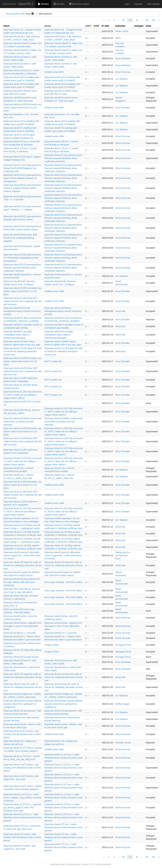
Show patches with (15, 14)
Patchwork (9, 4)
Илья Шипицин (123, 58)
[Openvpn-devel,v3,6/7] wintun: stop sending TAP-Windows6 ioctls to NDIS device (22, 734)
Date (107, 26)
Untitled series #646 (54, 485)
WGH (118, 38)
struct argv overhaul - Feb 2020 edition (63, 582)
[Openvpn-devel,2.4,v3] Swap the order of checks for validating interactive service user (23, 351)
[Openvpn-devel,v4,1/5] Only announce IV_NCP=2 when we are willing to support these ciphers (23, 395)
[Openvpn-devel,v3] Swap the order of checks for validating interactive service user (23, 565)
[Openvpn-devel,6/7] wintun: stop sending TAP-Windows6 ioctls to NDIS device (22, 837)
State (148, 26)
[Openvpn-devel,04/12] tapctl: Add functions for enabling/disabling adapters (20, 238)
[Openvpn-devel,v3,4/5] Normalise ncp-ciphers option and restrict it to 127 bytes (23, 431)
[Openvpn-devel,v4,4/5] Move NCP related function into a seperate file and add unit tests (23, 371)
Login (127, 4)
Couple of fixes (52, 645)
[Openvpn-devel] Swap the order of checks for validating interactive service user (23, 687)
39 (123, 20)
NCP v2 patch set (53, 361)
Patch (6, 26)
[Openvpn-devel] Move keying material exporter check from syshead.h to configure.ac (22, 704)
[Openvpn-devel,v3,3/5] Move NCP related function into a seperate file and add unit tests (23, 441)
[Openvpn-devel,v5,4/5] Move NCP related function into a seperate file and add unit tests (23, 301)
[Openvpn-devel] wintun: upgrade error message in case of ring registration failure (22, 626)
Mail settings (153, 4)
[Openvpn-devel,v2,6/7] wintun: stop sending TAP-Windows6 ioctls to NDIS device (22, 768)
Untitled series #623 (54, 734)
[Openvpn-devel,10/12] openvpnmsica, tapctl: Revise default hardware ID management (22, 178)
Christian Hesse (123, 743)
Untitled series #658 (54, 291)
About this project (79, 4)
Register (138, 4)
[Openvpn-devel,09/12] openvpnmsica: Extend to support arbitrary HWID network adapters (22, 188)
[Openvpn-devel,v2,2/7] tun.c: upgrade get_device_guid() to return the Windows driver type (22, 808)
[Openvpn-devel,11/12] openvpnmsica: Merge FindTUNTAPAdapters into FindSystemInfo (22, 168)
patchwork (55, 864)
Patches (43, 4)
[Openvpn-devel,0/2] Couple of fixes (21, 657)
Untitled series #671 (54, 72)
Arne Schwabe (122, 108)
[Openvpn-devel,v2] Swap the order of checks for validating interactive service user (23, 677)
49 (147, 20)
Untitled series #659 (54, 301)
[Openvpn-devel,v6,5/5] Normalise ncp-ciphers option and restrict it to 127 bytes (23, 108)
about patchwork (104, 864)
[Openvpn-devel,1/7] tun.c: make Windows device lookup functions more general (64, 827)
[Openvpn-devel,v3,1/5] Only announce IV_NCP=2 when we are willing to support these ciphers (64, 412)
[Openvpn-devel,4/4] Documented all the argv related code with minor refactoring (21, 582)
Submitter (120, 26)
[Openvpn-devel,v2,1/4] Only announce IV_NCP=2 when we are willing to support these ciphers (23, 512)
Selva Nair (120, 311)
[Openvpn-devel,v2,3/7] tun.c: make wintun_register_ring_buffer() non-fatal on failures (22, 798)
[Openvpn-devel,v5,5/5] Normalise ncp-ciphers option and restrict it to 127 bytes (23, 291)
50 (154, 20)
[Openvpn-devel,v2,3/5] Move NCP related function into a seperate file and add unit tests (23, 495)
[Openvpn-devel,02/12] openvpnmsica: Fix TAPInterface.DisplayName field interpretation (22, 258)
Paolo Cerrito (122, 31)
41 (137, 20)
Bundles (59, 4)
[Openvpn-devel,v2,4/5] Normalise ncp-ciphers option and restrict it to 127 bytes (23, 485)
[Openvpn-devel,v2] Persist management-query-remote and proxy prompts (22, 311)
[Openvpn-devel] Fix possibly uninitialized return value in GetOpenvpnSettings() (18, 335)
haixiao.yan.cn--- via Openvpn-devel (123, 555)
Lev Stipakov (121, 79)
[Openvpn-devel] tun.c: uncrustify (20, 633)
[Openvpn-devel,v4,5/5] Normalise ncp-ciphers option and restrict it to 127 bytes (23, 361)
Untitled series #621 (54, 749)
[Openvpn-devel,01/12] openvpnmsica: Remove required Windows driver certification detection (63, 158)
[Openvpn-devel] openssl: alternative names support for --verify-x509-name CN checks (22, 555)
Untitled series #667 (54, 108)
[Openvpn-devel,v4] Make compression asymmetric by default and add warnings (23, 422)
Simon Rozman (123, 72)
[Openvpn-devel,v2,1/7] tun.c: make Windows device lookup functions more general (64, 758)
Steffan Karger (122, 704)
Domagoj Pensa (123, 645)
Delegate (139, 26)
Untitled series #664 (54, 136)
